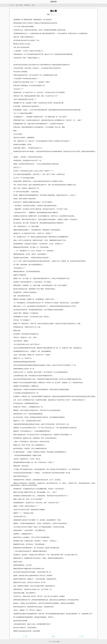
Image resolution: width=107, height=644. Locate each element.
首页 (17, 5)
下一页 (81, 636)
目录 (33, 5)
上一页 (25, 636)
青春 (21, 5)
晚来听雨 (27, 5)
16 (52, 14)
